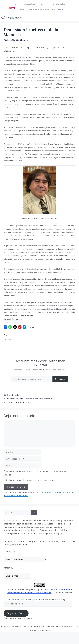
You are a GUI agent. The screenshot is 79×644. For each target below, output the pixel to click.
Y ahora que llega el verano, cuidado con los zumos (31, 399)
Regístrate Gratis (16, 613)
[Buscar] (34, 513)
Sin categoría (13, 395)
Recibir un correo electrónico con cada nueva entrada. (31, 480)
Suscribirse (60, 379)
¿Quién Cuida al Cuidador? (19, 402)
